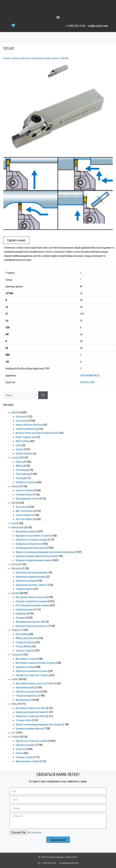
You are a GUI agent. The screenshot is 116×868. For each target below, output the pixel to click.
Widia (14, 704)
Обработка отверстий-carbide (31, 741)
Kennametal (18, 527)
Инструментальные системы (31, 708)
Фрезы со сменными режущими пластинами (39, 724)
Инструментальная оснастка (31, 597)
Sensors (19, 449)
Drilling (19, 462)
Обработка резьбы (26, 745)
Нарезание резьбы (25, 687)
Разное (19, 753)
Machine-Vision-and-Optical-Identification (37, 433)
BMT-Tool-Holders (25, 511)
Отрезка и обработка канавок (31, 601)
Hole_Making (22, 634)
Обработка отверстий (27, 691)
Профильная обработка (28, 544)
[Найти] (43, 395)
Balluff (15, 412)
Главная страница (11, 58)
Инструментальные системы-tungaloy (36, 663)
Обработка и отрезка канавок (31, 540)
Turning (20, 478)
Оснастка (21, 749)
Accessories (21, 416)
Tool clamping (23, 474)
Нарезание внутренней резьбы (32, 572)
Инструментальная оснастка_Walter (35, 683)
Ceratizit (16, 457)
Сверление (21, 613)
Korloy (15, 564)
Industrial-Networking (27, 429)
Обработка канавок (26, 581)
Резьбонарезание (25, 609)
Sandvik (15, 593)
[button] (58, 17)
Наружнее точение (25, 667)
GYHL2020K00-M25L (90, 375)
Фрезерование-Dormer (27, 498)
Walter (15, 679)
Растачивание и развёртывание (33, 605)
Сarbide (15, 737)
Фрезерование (23, 700)
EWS (14, 503)
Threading (21, 470)
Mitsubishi (25, 58)
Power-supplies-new (26, 437)
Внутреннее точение (26, 659)
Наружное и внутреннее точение (33, 535)
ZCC (13, 733)
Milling (19, 466)
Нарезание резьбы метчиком (31, 712)
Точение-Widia (23, 720)
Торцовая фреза (24, 589)
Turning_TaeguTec (25, 650)
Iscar (14, 523)
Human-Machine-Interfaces (29, 425)
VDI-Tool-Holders (24, 519)
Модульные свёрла (26, 531)
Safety (19, 445)
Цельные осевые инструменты (32, 626)
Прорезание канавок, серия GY (46, 58)
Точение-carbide (24, 757)
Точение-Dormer (24, 494)
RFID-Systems (22, 441)
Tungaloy (16, 654)
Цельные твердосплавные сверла (34, 560)
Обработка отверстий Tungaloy (32, 675)
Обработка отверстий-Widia (31, 716)
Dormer (15, 486)
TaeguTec (16, 630)
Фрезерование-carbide (27, 761)
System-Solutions (24, 453)
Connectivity (22, 421)
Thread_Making (24, 646)
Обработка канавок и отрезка (31, 671)
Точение (20, 618)
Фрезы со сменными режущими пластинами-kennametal (45, 552)
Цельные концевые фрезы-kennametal (36, 556)
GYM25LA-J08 (87, 382)
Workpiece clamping (26, 482)
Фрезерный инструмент (28, 622)
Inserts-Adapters (24, 515)
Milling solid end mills (27, 638)
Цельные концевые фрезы (29, 728)
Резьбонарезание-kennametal (31, 548)
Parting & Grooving (25, 642)
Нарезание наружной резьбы (31, 577)
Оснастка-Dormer (25, 490)
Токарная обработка (27, 696)
